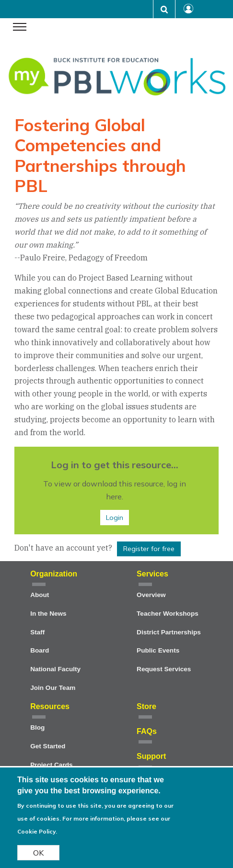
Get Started (48, 746)
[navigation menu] (20, 28)
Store (146, 706)
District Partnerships (169, 632)
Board (40, 650)
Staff (37, 632)
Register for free (149, 549)
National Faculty (55, 669)
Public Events (158, 650)
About (40, 595)
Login (115, 518)
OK (38, 857)
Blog (37, 727)
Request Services (164, 669)
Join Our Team (53, 688)
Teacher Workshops (168, 614)
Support (151, 756)
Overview (151, 595)
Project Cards (51, 765)
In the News (48, 614)
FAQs (147, 731)
